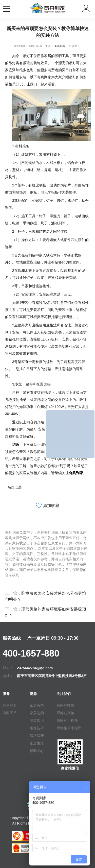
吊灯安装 (15, 487)
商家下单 (10, 713)
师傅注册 (10, 705)
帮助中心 (37, 751)
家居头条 (37, 705)
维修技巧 (37, 728)
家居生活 (37, 743)
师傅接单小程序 (69, 728)
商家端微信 (65, 705)
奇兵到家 (60, 46)
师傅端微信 (65, 713)
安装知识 (37, 720)
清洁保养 (37, 736)
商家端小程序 (67, 720)
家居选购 (37, 713)
